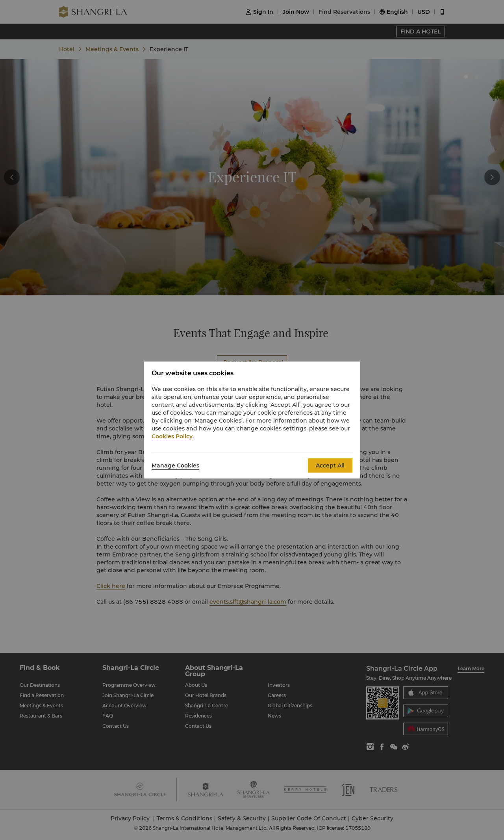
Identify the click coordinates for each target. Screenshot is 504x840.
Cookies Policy (172, 436)
